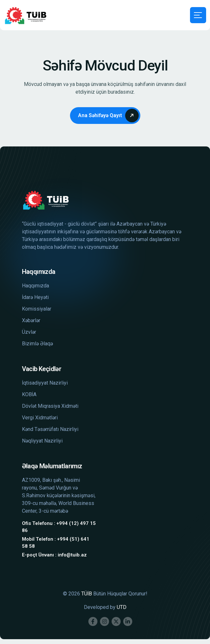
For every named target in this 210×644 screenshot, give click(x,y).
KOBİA (29, 394)
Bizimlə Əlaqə (37, 344)
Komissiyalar (37, 309)
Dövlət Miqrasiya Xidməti (50, 406)
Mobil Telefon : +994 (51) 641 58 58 (56, 543)
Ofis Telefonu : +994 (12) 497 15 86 (59, 527)
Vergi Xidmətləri (40, 418)
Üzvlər (29, 332)
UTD (122, 607)
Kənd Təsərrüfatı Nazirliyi (50, 429)
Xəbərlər (31, 320)
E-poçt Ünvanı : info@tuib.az (54, 555)
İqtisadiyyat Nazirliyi (45, 383)
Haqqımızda (35, 286)
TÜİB (87, 594)
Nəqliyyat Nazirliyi (42, 441)
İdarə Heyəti (35, 297)
